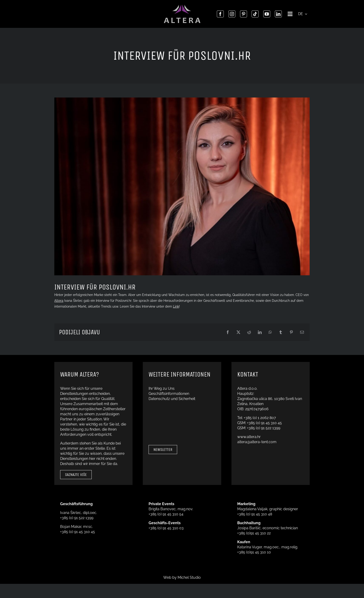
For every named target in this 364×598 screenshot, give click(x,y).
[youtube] (267, 14)
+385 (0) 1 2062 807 (260, 418)
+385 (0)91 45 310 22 (254, 533)
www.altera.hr (249, 437)
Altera (59, 301)
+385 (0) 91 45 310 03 (166, 528)
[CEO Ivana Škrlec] (182, 186)
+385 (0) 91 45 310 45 (264, 423)
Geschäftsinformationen (169, 394)
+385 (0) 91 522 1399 (264, 428)
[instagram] (232, 14)
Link (176, 306)
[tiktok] (255, 14)
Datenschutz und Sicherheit (172, 399)
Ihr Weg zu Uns (162, 388)
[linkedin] (278, 14)
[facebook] (220, 14)
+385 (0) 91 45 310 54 (166, 514)
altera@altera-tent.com (257, 442)
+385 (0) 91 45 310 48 (255, 514)
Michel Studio (189, 577)
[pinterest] (244, 14)
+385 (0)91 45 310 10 (254, 552)
